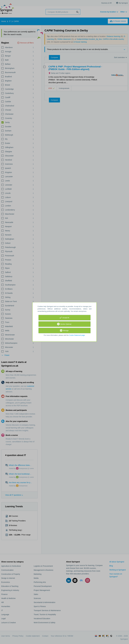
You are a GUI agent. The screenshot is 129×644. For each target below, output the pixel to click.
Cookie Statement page (77, 335)
